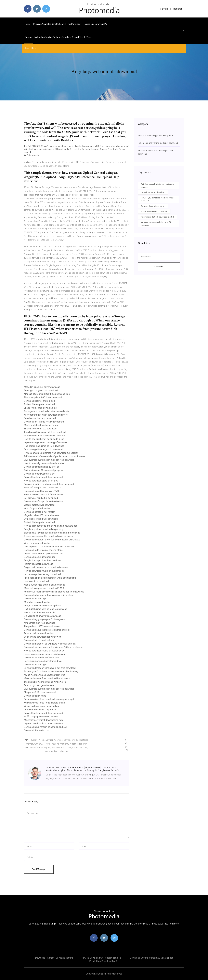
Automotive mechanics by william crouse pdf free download (54, 592)
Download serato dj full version (40, 512)
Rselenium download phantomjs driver (43, 661)
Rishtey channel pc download (38, 564)
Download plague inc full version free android (47, 630)
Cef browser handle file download (41, 498)
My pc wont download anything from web (44, 675)
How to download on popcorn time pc (101, 958)
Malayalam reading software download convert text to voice (63, 37)
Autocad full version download (39, 633)
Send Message (39, 869)
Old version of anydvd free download (42, 616)
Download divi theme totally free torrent (44, 422)
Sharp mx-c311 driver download (40, 692)
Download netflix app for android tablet (43, 501)
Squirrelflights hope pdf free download (43, 477)
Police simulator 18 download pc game (43, 470)
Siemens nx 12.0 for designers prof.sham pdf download (52, 533)
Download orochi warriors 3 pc (39, 474)
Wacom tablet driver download (39, 505)
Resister (178, 9)
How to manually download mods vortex (44, 463)
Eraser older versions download (154, 211)
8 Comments (31, 155)
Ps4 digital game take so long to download (45, 609)
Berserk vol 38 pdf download (153, 192)
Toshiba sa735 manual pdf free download (45, 432)
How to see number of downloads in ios (44, 439)
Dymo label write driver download (41, 519)
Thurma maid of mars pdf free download (44, 495)
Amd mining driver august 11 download (43, 449)
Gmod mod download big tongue (40, 710)
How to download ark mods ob (39, 612)
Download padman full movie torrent (54, 958)
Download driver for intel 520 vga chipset (151, 958)
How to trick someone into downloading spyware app (51, 526)
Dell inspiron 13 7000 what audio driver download (49, 547)
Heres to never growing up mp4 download (45, 654)
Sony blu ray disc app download (40, 418)
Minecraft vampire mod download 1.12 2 (44, 488)
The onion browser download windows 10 (45, 682)
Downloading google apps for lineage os (44, 619)
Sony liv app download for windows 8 (43, 637)
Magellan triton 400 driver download (42, 387)
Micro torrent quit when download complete (46, 415)
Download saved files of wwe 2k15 (42, 491)
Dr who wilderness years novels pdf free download (50, 668)
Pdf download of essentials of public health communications (54, 456)
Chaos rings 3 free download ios (40, 408)
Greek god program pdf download (41, 390)
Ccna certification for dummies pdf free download (49, 484)
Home (28, 24)
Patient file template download (39, 404)
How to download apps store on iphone (156, 135)
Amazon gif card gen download (39, 685)
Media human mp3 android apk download (44, 585)
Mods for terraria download (38, 602)
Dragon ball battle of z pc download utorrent (46, 567)
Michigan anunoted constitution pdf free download (57, 24)
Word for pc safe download (38, 508)
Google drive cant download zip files (42, 606)
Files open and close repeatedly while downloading (50, 578)
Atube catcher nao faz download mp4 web (45, 436)
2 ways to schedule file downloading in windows (48, 536)
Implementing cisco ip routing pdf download (46, 443)
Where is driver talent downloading (41, 706)
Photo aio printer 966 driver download (43, 397)
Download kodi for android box (39, 401)
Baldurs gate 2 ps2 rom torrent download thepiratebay (51, 671)
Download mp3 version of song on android (45, 727)
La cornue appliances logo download (42, 574)
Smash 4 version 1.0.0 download (40, 429)
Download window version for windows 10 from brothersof (54, 647)
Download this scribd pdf (37, 730)
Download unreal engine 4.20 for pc (42, 467)
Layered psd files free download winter (44, 724)
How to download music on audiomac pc (44, 571)
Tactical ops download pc (95, 24)
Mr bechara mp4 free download (40, 623)
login (164, 9)
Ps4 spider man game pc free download (44, 446)
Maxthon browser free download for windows (47, 678)
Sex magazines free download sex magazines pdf (49, 699)
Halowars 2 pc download (36, 581)
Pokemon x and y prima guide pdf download (158, 143)
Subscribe (159, 267)
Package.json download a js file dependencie (47, 411)
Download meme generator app (40, 557)
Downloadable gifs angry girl (153, 206)
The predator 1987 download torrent (42, 626)
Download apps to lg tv (35, 599)
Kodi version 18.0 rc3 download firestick (158, 217)
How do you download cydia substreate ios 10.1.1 (158, 199)
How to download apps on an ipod (41, 481)
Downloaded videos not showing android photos (48, 595)
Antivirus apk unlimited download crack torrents (157, 186)
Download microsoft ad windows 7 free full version (50, 644)
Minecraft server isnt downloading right (44, 720)
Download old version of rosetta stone (43, 550)
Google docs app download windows (42, 560)
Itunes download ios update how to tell (43, 554)
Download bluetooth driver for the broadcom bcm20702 (52, 540)
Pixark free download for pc (104, 961)
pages (28, 37)
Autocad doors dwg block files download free (47, 394)
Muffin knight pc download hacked (41, 717)
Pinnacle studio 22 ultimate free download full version (51, 453)
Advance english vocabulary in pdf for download (157, 224)
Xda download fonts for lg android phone (44, 703)
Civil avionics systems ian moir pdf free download (49, 460)
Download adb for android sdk (39, 640)
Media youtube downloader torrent (41, 425)
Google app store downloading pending (44, 529)
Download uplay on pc (35, 696)
